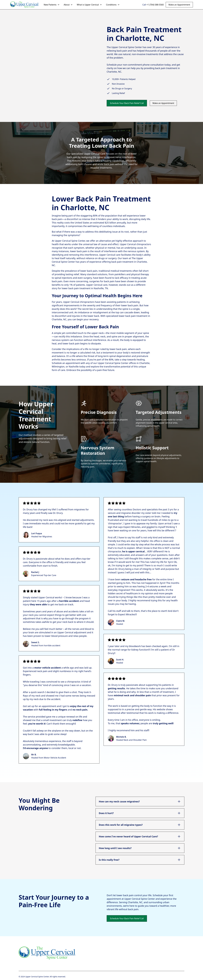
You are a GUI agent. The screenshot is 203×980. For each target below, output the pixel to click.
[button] (52, 5)
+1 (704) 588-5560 (155, 5)
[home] (24, 5)
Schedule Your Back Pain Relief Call (127, 103)
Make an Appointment (179, 5)
